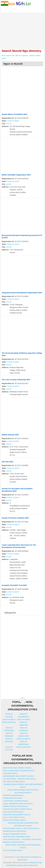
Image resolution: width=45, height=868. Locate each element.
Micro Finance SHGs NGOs (15, 806)
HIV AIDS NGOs (9, 779)
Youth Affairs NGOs (12, 850)
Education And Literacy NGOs (17, 768)
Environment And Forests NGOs (18, 776)
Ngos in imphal (9, 722)
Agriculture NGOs (26, 779)
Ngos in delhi (9, 720)
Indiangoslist (10, 613)
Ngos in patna (24, 720)
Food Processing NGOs (14, 820)
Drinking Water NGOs (13, 795)
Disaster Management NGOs (16, 815)
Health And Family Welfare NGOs (18, 771)
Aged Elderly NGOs (12, 828)
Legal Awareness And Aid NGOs (17, 804)
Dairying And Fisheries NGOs (16, 837)
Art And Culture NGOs (13, 782)
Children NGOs (10, 773)
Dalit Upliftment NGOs (14, 817)
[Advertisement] (23, 29)
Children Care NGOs (31, 839)
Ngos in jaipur (23, 739)
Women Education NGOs (14, 831)
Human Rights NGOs (12, 798)
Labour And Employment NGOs (17, 809)
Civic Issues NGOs (11, 839)
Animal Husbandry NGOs (14, 834)
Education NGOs (31, 828)
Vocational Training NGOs (15, 801)
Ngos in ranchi (23, 747)
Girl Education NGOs (13, 812)
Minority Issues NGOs (13, 842)
